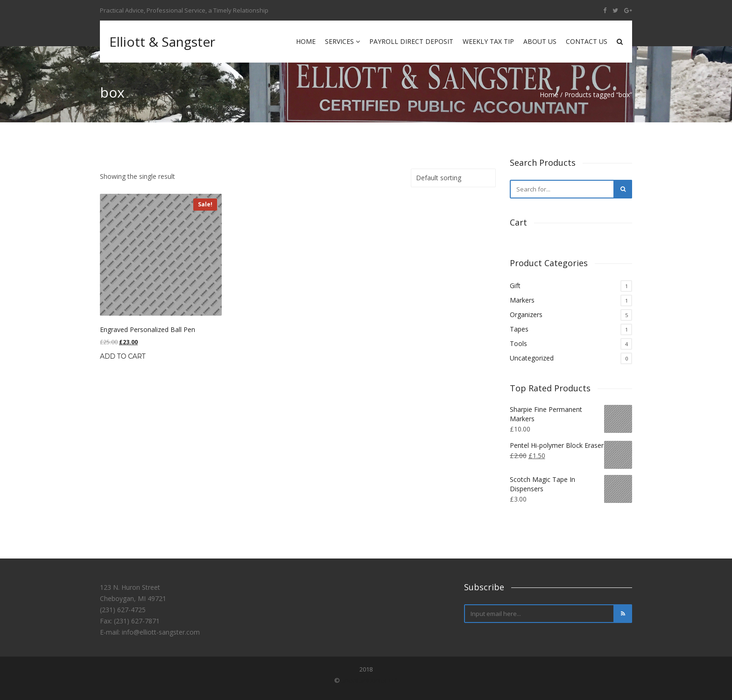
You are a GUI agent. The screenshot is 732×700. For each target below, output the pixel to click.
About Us (540, 41)
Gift (515, 286)
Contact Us (587, 41)
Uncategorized (532, 358)
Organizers (526, 315)
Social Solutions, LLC (370, 680)
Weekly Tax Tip (488, 41)
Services (342, 41)
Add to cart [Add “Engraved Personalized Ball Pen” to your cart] (123, 356)
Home (306, 41)
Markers (522, 300)
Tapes (519, 329)
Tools (518, 343)
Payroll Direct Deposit (411, 41)
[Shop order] (453, 178)
